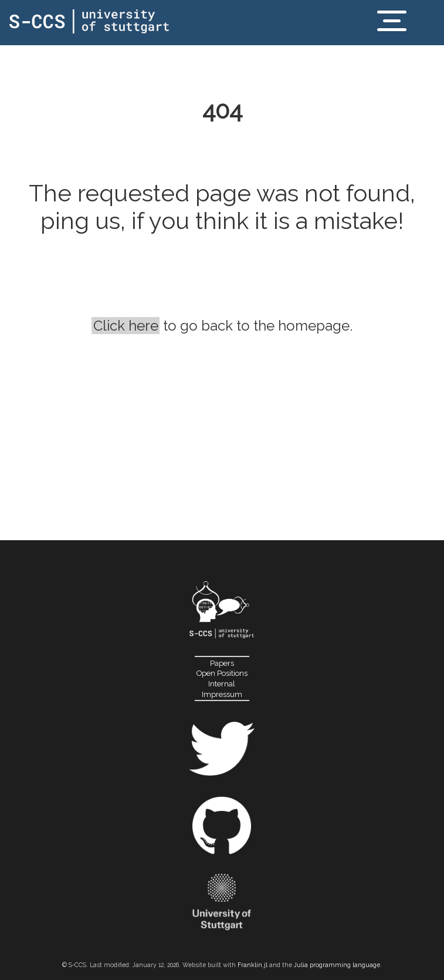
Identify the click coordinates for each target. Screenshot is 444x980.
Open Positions (222, 673)
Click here (126, 326)
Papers (222, 663)
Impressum (222, 694)
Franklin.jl (252, 965)
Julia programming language (337, 965)
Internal (222, 684)
